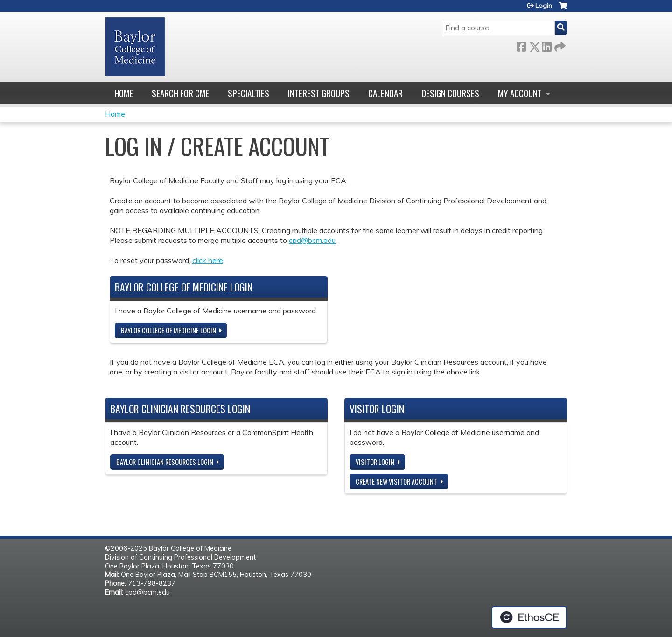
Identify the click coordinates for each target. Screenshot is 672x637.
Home (124, 93)
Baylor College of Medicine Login (168, 330)
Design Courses (450, 93)
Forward (559, 45)
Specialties (248, 93)
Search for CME (180, 93)
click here (208, 260)
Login (544, 6)
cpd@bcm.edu (312, 240)
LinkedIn (546, 45)
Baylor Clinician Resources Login (165, 462)
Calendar (385, 93)
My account (520, 93)
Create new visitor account (396, 481)
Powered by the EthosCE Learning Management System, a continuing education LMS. (529, 617)
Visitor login (375, 462)
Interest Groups (319, 93)
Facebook (521, 45)
